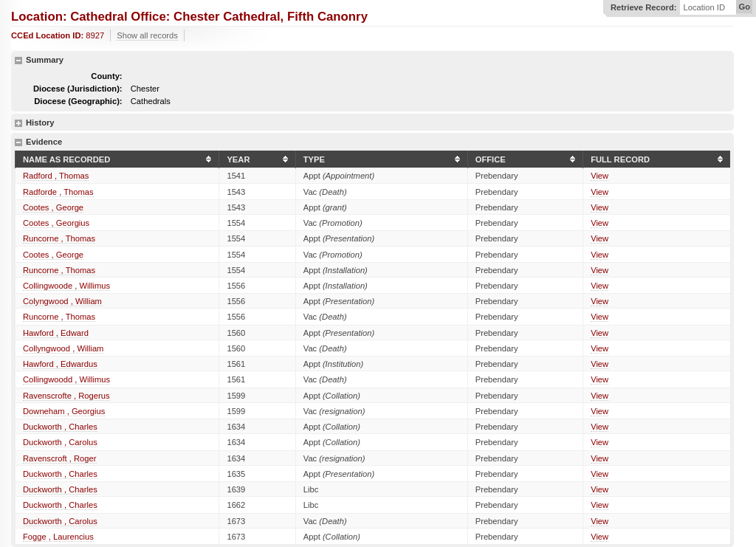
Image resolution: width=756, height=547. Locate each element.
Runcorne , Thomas (59, 238)
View (599, 176)
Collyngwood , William (63, 348)
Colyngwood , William (62, 301)
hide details (18, 61)
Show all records (147, 35)
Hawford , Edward (56, 333)
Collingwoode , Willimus (66, 286)
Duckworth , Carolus (60, 442)
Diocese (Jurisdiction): (78, 89)
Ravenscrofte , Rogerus (66, 396)
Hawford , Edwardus (60, 364)
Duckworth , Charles (60, 427)
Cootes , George (53, 207)
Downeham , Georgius (64, 411)
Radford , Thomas (56, 176)
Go (744, 7)
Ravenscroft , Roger (60, 458)
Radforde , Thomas (58, 192)
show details (18, 123)
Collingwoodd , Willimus (66, 379)
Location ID (704, 8)
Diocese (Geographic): (78, 101)
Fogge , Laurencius (58, 537)
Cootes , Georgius (56, 223)
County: (106, 76)
